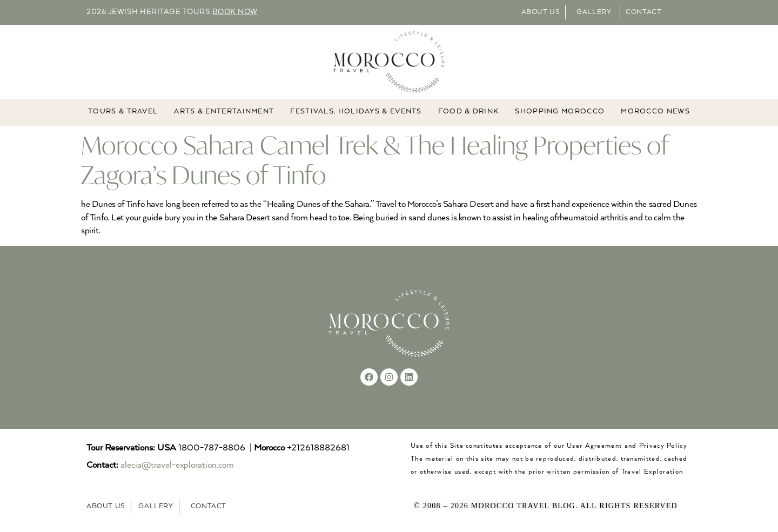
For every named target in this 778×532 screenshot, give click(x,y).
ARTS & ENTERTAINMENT (224, 112)
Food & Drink (469, 112)
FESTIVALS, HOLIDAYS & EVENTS (356, 112)
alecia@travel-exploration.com (177, 466)
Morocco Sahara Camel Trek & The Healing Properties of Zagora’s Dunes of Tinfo (375, 160)
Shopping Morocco (560, 112)
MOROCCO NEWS (655, 112)
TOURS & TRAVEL (123, 112)
